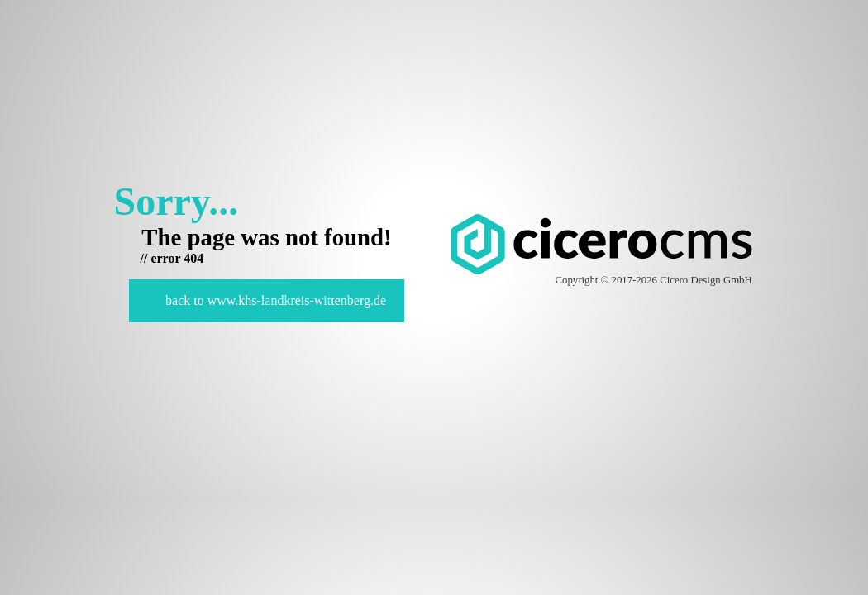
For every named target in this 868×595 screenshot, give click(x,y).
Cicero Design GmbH (706, 280)
